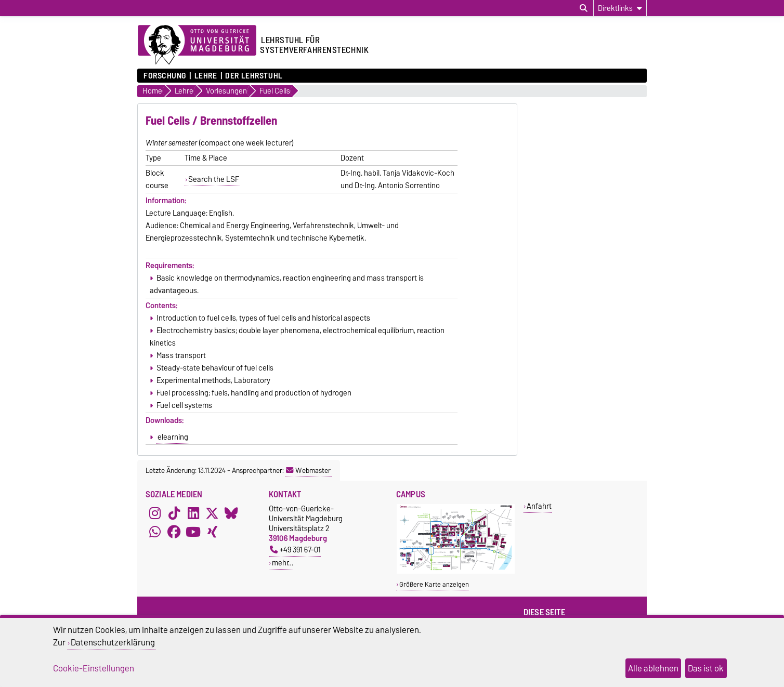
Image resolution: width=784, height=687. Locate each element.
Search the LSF (214, 179)
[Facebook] (174, 532)
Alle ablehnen (653, 668)
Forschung (165, 76)
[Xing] (212, 532)
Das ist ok (706, 668)
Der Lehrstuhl (254, 76)
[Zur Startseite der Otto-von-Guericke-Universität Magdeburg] (197, 45)
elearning (173, 437)
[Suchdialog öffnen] (584, 8)
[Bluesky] (231, 513)
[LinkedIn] (193, 513)
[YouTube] (193, 532)
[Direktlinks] (620, 8)
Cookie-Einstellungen (94, 668)
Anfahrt (539, 506)
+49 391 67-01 (295, 550)
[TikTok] (174, 513)
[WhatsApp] (155, 532)
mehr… (283, 563)
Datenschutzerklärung (113, 642)
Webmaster (308, 470)
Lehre (206, 76)
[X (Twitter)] (212, 513)
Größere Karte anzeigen (434, 584)
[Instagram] (155, 513)
